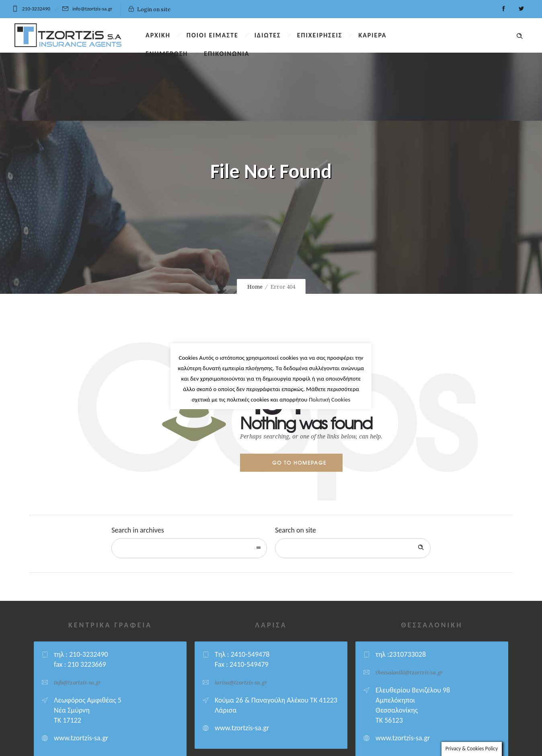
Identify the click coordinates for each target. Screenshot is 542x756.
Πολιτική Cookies (330, 397)
